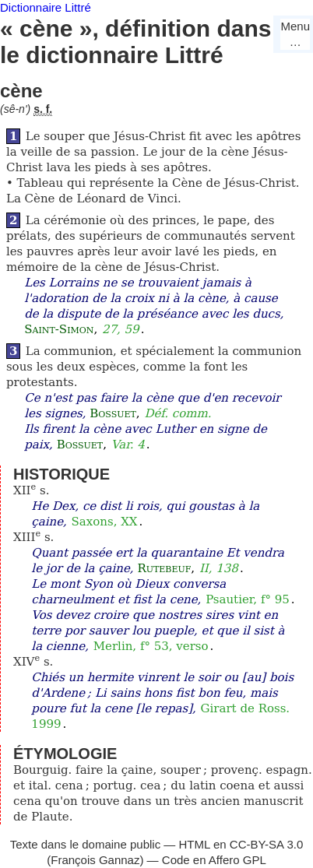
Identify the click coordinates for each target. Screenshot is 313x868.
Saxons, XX (105, 522)
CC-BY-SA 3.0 (267, 844)
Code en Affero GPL (214, 860)
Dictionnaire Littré (46, 7)
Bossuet (113, 413)
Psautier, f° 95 (248, 599)
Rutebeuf (164, 568)
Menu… (295, 34)
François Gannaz (95, 860)
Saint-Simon (59, 329)
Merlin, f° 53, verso (151, 646)
